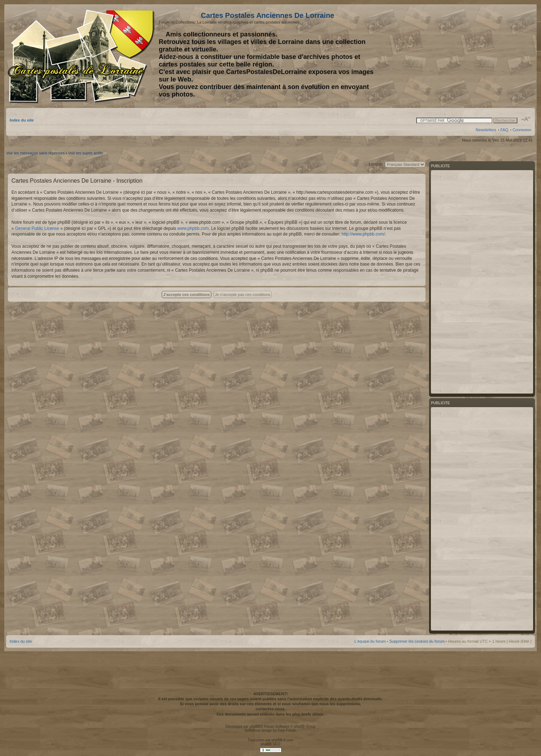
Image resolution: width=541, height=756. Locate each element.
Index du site (22, 120)
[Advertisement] (475, 56)
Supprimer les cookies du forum (417, 641)
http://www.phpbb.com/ (363, 234)
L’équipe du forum (370, 641)
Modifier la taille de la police (526, 119)
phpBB (255, 727)
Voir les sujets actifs (86, 153)
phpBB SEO (271, 744)
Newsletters (486, 130)
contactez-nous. (271, 709)
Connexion (522, 130)
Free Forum (287, 730)
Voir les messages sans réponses (35, 153)
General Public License (37, 228)
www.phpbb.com (193, 228)
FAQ (504, 130)
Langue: (376, 164)
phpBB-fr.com (283, 740)
